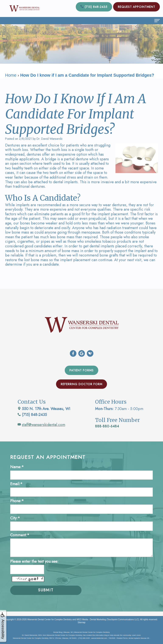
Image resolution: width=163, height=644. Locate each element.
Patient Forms (81, 370)
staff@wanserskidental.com (44, 425)
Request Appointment (136, 7)
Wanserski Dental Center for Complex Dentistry (50, 619)
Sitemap (82, 622)
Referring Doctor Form (81, 384)
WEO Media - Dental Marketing (91, 619)
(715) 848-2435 (94, 7)
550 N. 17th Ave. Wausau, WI (44, 409)
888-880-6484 (107, 426)
